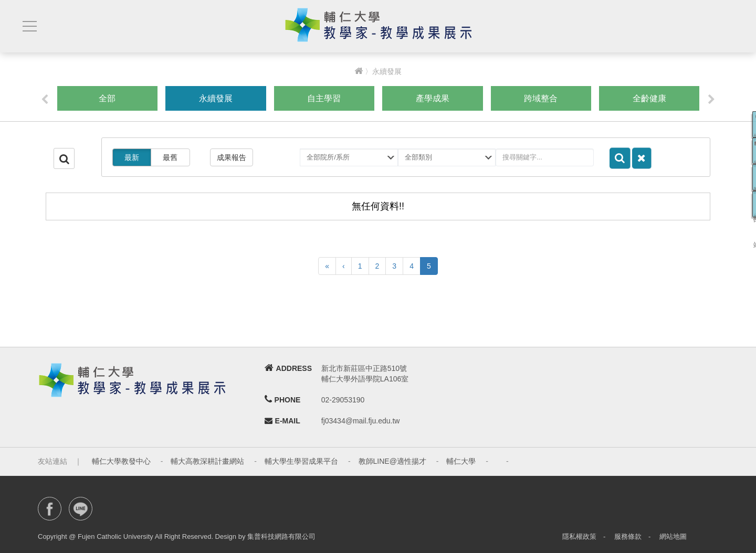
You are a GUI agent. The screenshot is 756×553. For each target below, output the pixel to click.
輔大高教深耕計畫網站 (207, 461)
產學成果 (433, 98)
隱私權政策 (579, 536)
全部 (107, 98)
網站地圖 (673, 536)
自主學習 (324, 98)
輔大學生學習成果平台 (301, 461)
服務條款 (628, 536)
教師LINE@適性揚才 (392, 461)
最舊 (170, 157)
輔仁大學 (461, 461)
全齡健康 (649, 98)
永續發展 (216, 98)
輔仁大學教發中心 (121, 461)
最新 (132, 157)
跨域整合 (541, 98)
